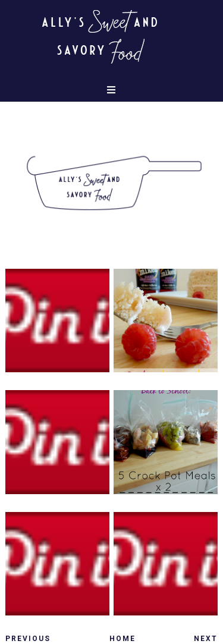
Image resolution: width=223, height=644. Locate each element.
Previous (28, 639)
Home (123, 639)
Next (206, 639)
